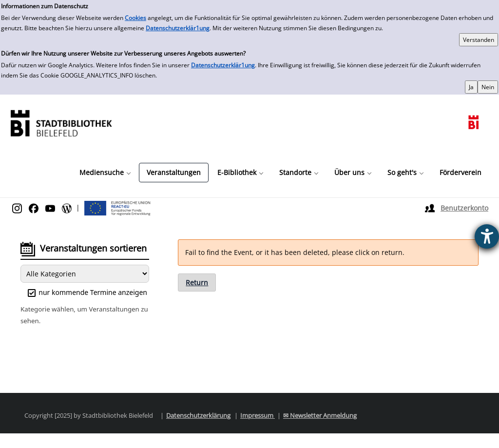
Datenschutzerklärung (198, 415)
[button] (105, 173)
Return (197, 282)
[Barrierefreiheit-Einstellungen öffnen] (487, 236)
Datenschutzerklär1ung (178, 28)
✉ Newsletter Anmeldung (320, 415)
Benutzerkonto (464, 208)
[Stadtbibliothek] (61, 122)
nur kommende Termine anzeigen (87, 292)
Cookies (135, 18)
